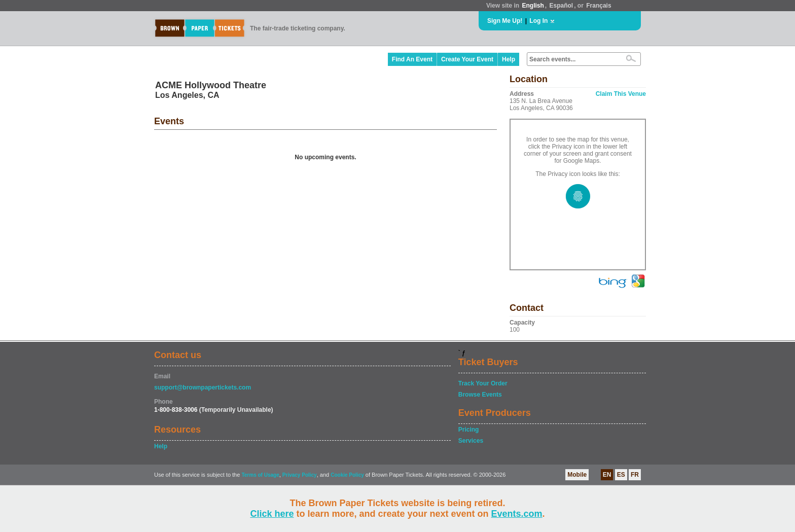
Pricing (469, 430)
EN (607, 475)
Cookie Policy (347, 475)
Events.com (517, 514)
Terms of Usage (260, 475)
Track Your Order (483, 383)
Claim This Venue (621, 94)
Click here (272, 514)
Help (509, 59)
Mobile (577, 475)
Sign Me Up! (505, 21)
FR (635, 475)
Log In (538, 21)
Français (599, 6)
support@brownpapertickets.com (203, 387)
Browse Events (480, 395)
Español (562, 6)
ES (621, 475)
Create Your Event (467, 59)
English (533, 6)
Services (471, 441)
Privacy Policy (300, 475)
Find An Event (412, 59)
